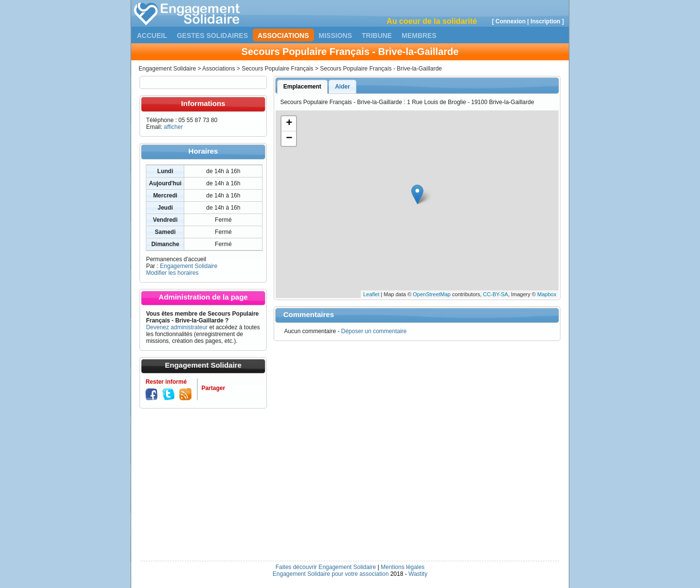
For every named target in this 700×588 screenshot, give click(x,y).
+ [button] (289, 124)
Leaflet (371, 294)
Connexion (510, 21)
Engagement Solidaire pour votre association (331, 574)
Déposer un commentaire (374, 331)
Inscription (545, 21)
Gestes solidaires (212, 36)
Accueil (152, 36)
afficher (173, 127)
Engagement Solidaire (167, 69)
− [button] (289, 139)
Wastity (418, 574)
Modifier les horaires (172, 273)
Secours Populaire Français (277, 69)
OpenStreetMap (432, 294)
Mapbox (547, 294)
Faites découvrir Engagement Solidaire (326, 567)
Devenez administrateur (177, 327)
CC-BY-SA (496, 294)
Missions (335, 36)
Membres (419, 36)
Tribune (377, 36)
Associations (283, 36)
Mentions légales (402, 567)
